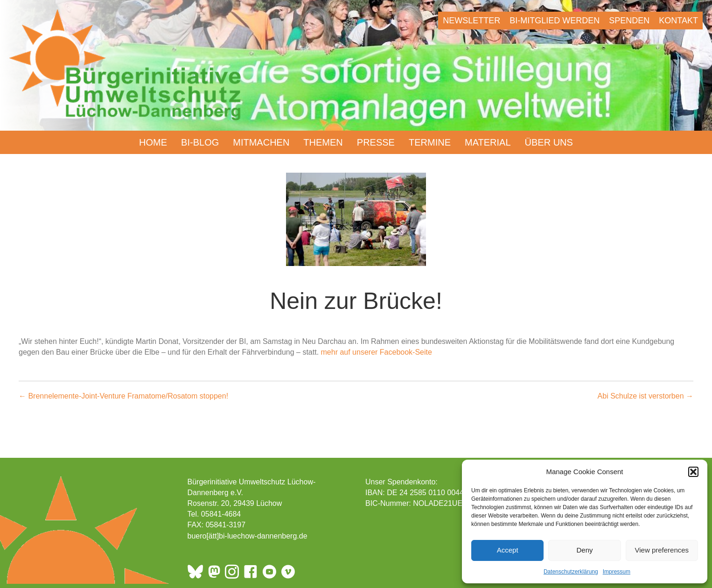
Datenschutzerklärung (571, 572)
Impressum (617, 572)
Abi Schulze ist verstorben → (646, 396)
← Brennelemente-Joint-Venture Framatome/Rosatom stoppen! (123, 396)
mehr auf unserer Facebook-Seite (377, 352)
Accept (508, 550)
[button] (693, 472)
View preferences (662, 550)
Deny (584, 550)
